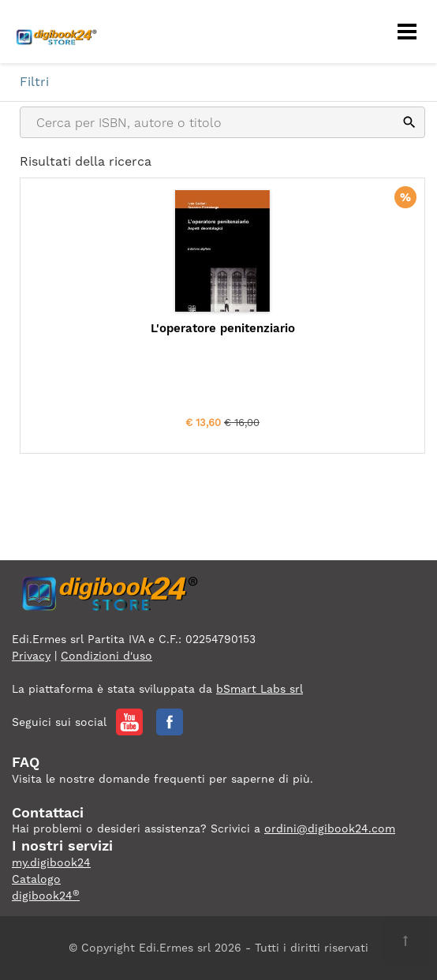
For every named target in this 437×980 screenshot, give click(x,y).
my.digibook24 (51, 862)
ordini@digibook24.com (330, 829)
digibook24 (46, 896)
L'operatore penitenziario (223, 328)
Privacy (31, 656)
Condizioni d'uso (106, 656)
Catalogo (36, 879)
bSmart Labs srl (260, 689)
